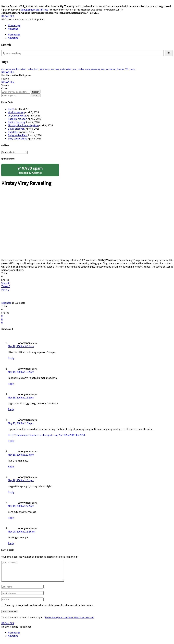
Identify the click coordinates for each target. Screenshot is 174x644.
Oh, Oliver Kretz (17, 115)
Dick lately (14, 132)
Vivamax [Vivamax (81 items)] (120, 69)
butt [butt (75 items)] (53, 69)
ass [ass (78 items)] (14, 69)
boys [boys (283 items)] (42, 69)
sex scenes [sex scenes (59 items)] (95, 69)
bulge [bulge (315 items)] (47, 69)
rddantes (7, 303)
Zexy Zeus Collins (18, 138)
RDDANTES (8, 16)
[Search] (169, 53)
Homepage (14, 25)
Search (36, 92)
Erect (11, 109)
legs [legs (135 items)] (57, 69)
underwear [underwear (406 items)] (111, 69)
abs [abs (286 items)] (3, 69)
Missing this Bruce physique (23, 125)
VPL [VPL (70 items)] (127, 69)
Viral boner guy (16, 112)
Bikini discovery (17, 129)
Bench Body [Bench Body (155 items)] (21, 69)
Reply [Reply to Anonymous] (11, 358)
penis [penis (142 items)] (88, 69)
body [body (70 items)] (36, 69)
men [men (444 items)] (75, 69)
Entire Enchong (17, 122)
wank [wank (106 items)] (132, 69)
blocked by (30, 170)
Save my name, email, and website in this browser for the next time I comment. (50, 609)
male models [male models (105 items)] (66, 69)
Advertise (13, 29)
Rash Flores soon (18, 119)
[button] (5, 79)
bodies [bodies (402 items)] (30, 69)
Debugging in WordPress (34, 10)
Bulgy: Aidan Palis (18, 135)
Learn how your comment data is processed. (70, 621)
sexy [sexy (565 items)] (103, 69)
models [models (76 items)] (81, 69)
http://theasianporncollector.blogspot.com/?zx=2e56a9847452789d (46, 435)
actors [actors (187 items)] (8, 69)
